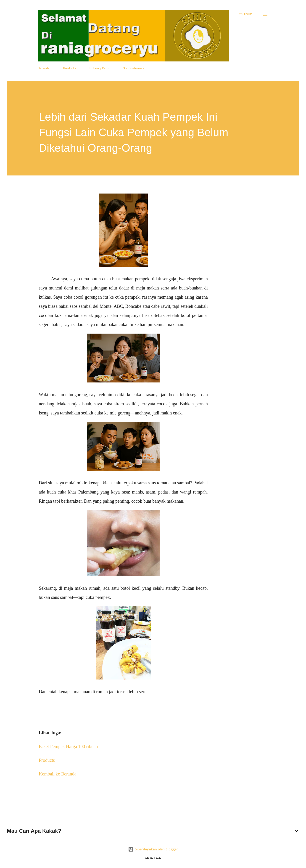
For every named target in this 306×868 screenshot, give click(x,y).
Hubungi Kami (99, 68)
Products (70, 68)
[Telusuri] (246, 14)
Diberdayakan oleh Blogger (153, 849)
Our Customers (134, 68)
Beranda (44, 68)
